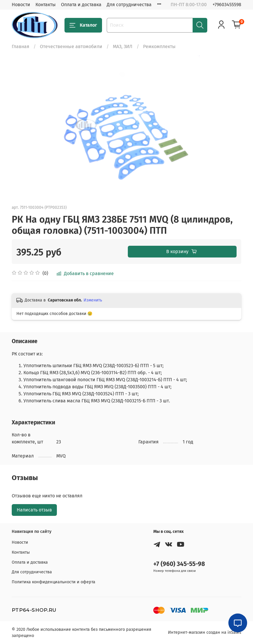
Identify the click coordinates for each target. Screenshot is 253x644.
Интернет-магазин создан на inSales (205, 632)
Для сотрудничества (129, 5)
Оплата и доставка (81, 5)
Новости (21, 5)
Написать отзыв (34, 510)
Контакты (46, 5)
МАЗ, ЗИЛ (123, 46)
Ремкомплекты (159, 46)
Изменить (93, 300)
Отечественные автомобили (71, 46)
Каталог (83, 25)
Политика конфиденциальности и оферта (54, 582)
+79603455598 (227, 5)
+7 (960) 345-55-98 (179, 564)
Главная (21, 46)
